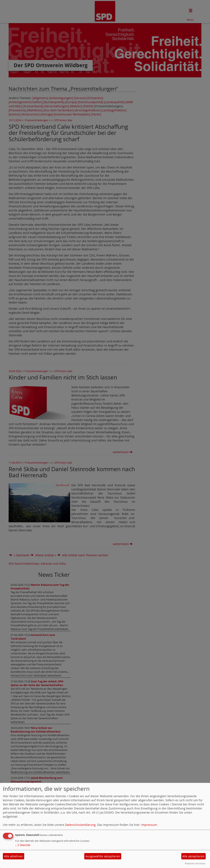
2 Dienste (23, 845)
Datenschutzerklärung (80, 825)
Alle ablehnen (14, 856)
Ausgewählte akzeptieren (103, 856)
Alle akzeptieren (193, 856)
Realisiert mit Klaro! (195, 863)
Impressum (149, 825)
